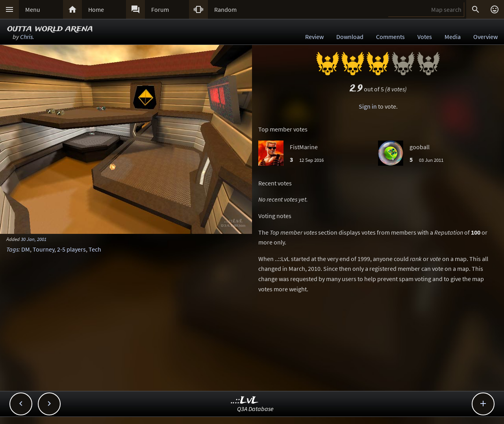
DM (26, 249)
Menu (33, 9)
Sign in (368, 106)
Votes (425, 37)
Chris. (27, 37)
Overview (485, 37)
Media (453, 37)
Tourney (44, 249)
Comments (390, 37)
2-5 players (71, 249)
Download (350, 37)
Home (96, 9)
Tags (12, 249)
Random (225, 9)
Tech (95, 249)
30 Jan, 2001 (34, 239)
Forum (160, 9)
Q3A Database (255, 409)
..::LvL (245, 401)
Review (314, 37)
